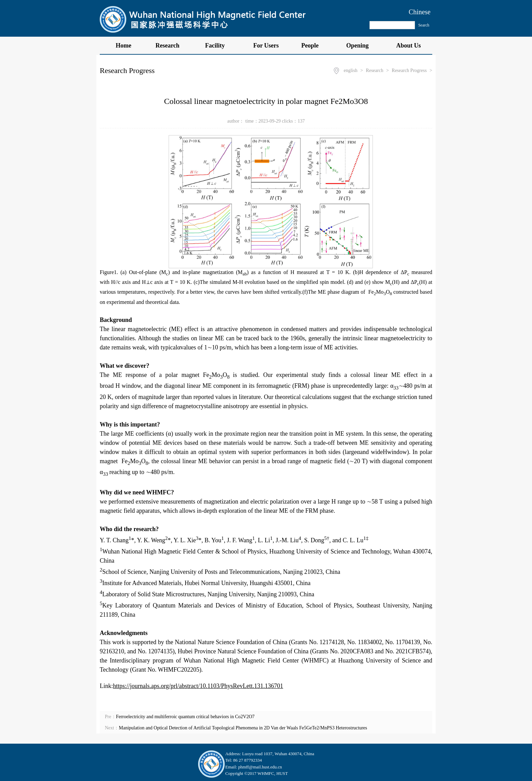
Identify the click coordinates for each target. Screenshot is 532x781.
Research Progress (409, 70)
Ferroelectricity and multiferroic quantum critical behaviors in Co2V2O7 (185, 717)
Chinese (420, 12)
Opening (361, 46)
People (313, 46)
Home (123, 46)
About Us (409, 46)
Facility (219, 46)
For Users (266, 46)
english (350, 70)
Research (171, 46)
